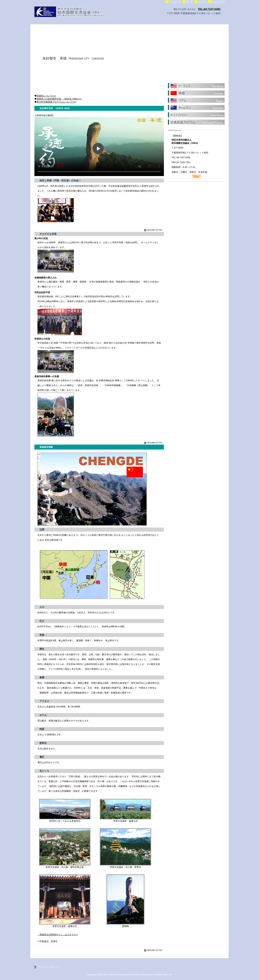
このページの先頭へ (154, 230)
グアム (196, 100)
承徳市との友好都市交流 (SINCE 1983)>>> (59, 99)
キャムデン (196, 107)
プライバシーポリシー (48, 967)
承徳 (196, 93)
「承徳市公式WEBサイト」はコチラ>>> (58, 934)
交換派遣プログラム (196, 122)
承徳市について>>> (46, 96)
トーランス (196, 86)
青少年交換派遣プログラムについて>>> (56, 102)
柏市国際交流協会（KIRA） (75, 12)
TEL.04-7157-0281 (209, 9)
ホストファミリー (196, 115)
